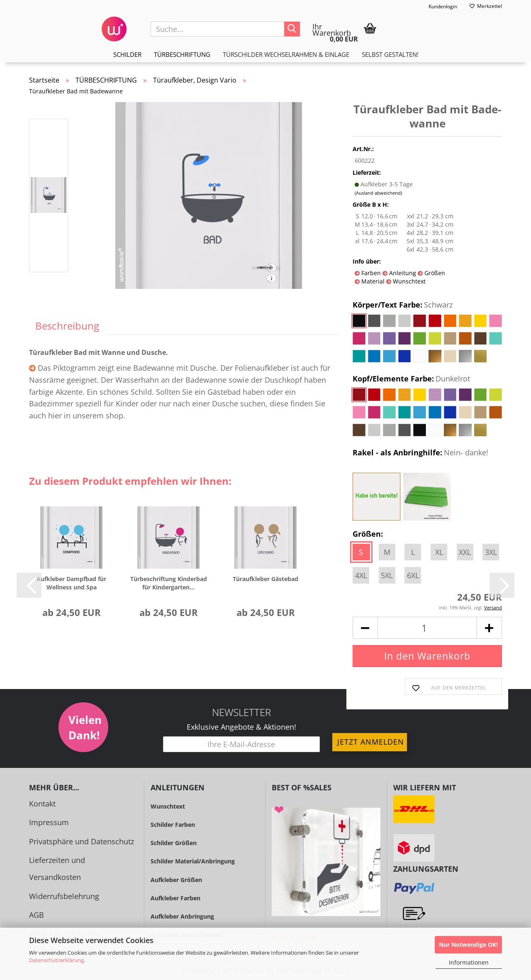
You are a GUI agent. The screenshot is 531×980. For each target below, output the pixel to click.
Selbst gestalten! (390, 54)
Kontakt (42, 804)
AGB (37, 915)
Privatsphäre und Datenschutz (82, 841)
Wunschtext (408, 281)
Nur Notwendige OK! (468, 945)
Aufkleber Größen (176, 880)
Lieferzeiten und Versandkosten (57, 869)
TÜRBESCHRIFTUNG (182, 54)
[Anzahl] (427, 628)
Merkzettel (486, 6)
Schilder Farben (173, 825)
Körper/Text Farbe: (403, 305)
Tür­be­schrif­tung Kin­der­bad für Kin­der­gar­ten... (169, 583)
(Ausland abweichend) (378, 193)
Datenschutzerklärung (56, 960)
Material (372, 281)
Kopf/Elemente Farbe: (411, 379)
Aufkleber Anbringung (182, 916)
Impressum (49, 822)
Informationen (469, 962)
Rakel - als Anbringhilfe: (420, 453)
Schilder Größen (174, 843)
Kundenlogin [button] (437, 7)
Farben (370, 273)
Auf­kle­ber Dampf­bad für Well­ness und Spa (71, 583)
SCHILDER (127, 54)
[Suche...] (292, 29)
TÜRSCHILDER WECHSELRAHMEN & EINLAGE (286, 54)
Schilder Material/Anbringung (193, 861)
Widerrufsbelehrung (64, 896)
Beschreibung (67, 326)
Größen (434, 273)
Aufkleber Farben (175, 898)
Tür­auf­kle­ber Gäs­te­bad (265, 579)
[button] (29, 585)
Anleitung (402, 273)
